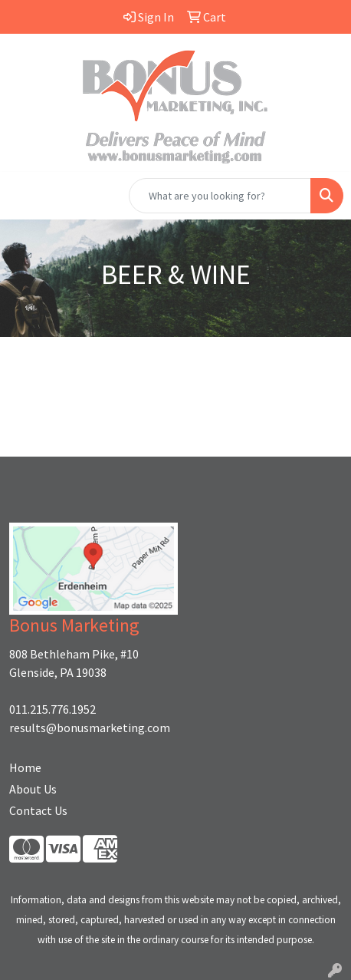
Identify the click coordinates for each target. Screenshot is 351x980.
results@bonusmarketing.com (90, 728)
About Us (33, 789)
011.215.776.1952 (52, 709)
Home (25, 767)
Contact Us (38, 810)
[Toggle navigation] (24, 196)
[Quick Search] (220, 196)
